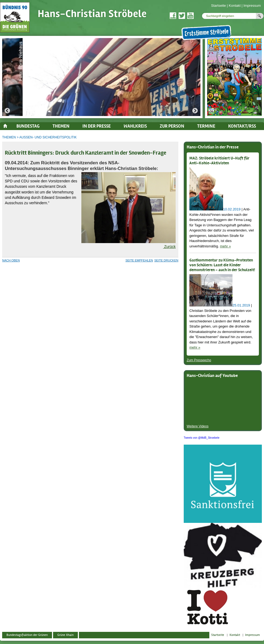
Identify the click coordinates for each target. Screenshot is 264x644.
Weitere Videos (198, 426)
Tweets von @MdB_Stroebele (202, 438)
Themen (9, 137)
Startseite (218, 6)
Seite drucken (166, 260)
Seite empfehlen (139, 260)
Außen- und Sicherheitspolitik (48, 137)
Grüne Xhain (65, 635)
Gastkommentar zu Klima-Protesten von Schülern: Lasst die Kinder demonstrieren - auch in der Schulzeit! (222, 265)
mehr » (225, 246)
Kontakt (235, 6)
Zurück (169, 247)
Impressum (252, 6)
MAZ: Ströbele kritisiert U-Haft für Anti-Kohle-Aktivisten (219, 161)
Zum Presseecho (199, 360)
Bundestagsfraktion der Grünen (27, 635)
